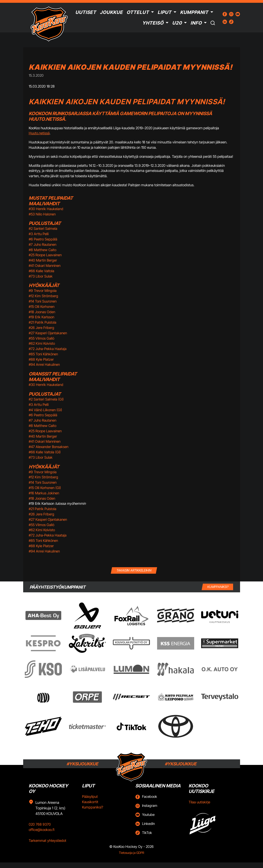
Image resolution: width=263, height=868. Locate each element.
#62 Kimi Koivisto (42, 343)
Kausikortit (90, 802)
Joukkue (111, 12)
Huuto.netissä (39, 133)
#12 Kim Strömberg (43, 296)
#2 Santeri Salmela (43, 229)
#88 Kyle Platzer (41, 359)
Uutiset (86, 12)
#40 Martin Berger (43, 260)
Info (196, 23)
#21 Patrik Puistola (43, 322)
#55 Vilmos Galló (41, 338)
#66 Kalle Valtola (41, 271)
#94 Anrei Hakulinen (44, 365)
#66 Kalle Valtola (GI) (45, 452)
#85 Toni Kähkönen (43, 354)
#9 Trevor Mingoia (43, 291)
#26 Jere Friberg (41, 328)
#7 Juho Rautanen (43, 245)
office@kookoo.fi (42, 830)
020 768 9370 (40, 824)
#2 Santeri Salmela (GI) (46, 399)
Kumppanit (194, 12)
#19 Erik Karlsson (41, 317)
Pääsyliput (90, 797)
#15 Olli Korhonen (42, 307)
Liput (165, 12)
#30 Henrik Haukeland (46, 209)
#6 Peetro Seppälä (43, 239)
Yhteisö (153, 23)
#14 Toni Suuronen (43, 301)
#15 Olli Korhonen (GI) (45, 488)
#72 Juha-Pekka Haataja (48, 349)
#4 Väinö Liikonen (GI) (45, 410)
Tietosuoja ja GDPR (131, 853)
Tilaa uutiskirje (199, 802)
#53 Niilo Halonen (42, 214)
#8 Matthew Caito (43, 250)
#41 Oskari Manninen (45, 266)
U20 (177, 23)
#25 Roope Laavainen (45, 255)
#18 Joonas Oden (42, 312)
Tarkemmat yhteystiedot (48, 841)
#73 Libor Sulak (41, 276)
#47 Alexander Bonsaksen (49, 447)
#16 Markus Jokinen (44, 493)
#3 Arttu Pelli (39, 234)
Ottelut (138, 12)
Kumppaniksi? (93, 807)
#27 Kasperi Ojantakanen (48, 333)
